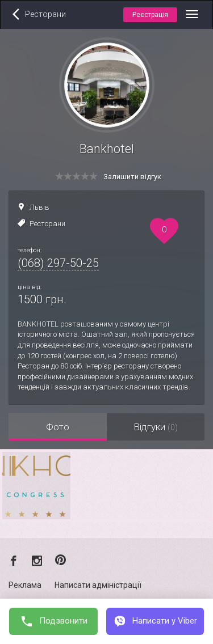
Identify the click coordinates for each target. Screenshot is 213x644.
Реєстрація (150, 15)
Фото (58, 427)
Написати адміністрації (98, 585)
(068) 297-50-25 (58, 263)
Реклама (25, 585)
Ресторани (47, 224)
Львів (39, 207)
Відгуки (156, 427)
